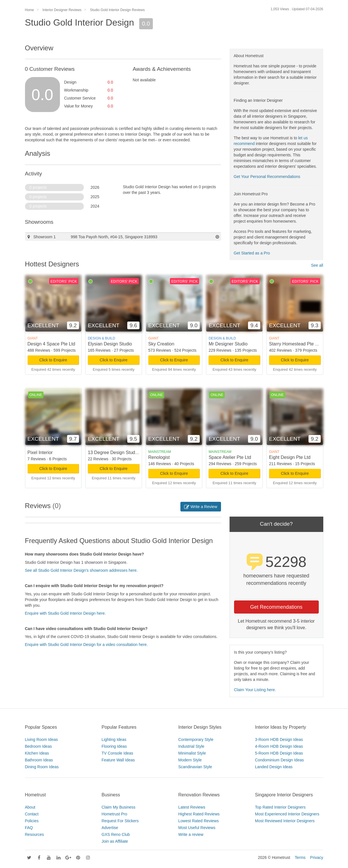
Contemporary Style (196, 739)
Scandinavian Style (195, 767)
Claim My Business (119, 807)
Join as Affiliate (115, 841)
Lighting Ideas (114, 739)
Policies (32, 821)
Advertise (110, 828)
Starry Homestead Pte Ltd (295, 344)
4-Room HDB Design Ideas (279, 746)
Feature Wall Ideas (118, 760)
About (30, 807)
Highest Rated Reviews (199, 814)
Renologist (159, 457)
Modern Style (190, 760)
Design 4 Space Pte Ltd (51, 344)
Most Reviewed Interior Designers (285, 821)
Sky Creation (161, 344)
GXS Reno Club (116, 834)
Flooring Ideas (114, 746)
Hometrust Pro (114, 814)
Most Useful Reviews (197, 828)
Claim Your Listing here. (255, 690)
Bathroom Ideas (39, 760)
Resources (35, 834)
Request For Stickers (120, 821)
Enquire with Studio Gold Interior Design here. (65, 613)
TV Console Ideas (117, 753)
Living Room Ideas (41, 739)
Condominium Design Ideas (280, 760)
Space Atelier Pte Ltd (230, 457)
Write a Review (201, 507)
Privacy (317, 857)
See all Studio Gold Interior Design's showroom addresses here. (81, 570)
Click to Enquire (53, 360)
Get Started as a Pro (252, 253)
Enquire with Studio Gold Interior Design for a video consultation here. (87, 645)
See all (317, 265)
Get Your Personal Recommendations (267, 177)
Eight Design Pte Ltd (290, 457)
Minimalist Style (192, 753)
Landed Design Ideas (274, 767)
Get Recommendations (276, 607)
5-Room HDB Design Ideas (279, 753)
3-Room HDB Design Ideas (279, 739)
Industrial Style (191, 746)
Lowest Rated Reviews (199, 821)
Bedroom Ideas (38, 746)
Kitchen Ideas (37, 753)
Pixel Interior (40, 452)
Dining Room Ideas (42, 767)
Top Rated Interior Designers (280, 807)
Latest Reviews (192, 807)
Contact (32, 814)
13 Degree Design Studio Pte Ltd (121, 452)
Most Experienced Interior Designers (287, 814)
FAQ (29, 828)
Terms (300, 857)
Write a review (191, 834)
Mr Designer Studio (228, 344)
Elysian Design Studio (110, 344)
